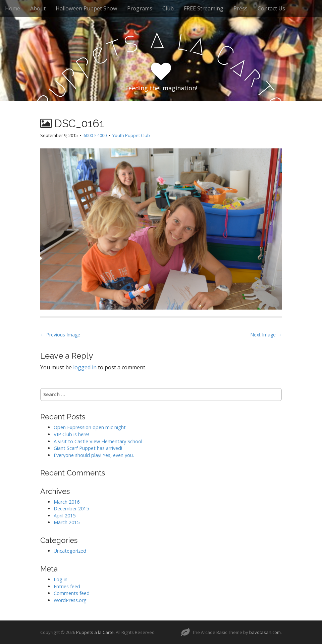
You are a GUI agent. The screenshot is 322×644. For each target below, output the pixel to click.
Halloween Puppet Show (86, 8)
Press (240, 8)
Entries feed (67, 586)
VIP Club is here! (71, 434)
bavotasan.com (265, 632)
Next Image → (266, 335)
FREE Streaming (204, 8)
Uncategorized (70, 551)
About (38, 8)
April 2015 (65, 516)
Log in (61, 579)
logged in (85, 367)
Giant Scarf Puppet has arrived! (88, 448)
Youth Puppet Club (131, 135)
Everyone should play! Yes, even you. (94, 455)
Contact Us (271, 8)
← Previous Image (60, 335)
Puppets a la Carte (95, 632)
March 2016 (67, 502)
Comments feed (72, 593)
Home (13, 8)
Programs (140, 8)
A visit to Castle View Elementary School (98, 441)
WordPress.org (70, 600)
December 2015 (71, 509)
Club (168, 8)
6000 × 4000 (95, 135)
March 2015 (67, 522)
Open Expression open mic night (90, 427)
